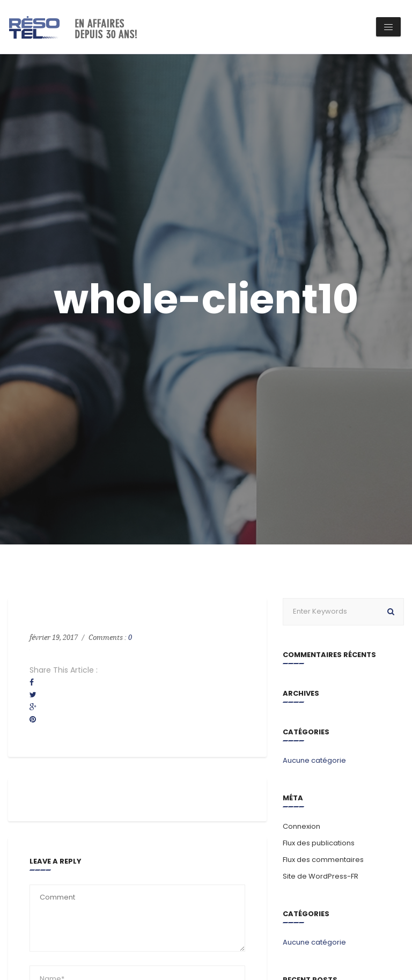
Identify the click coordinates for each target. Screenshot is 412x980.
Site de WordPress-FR (321, 876)
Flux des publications (319, 843)
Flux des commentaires (323, 860)
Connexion (301, 826)
